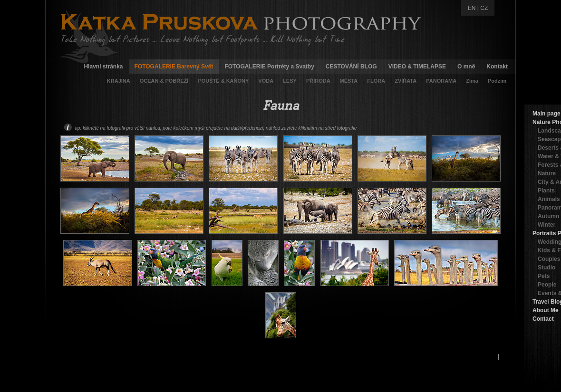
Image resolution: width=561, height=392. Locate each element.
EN (472, 8)
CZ (484, 8)
